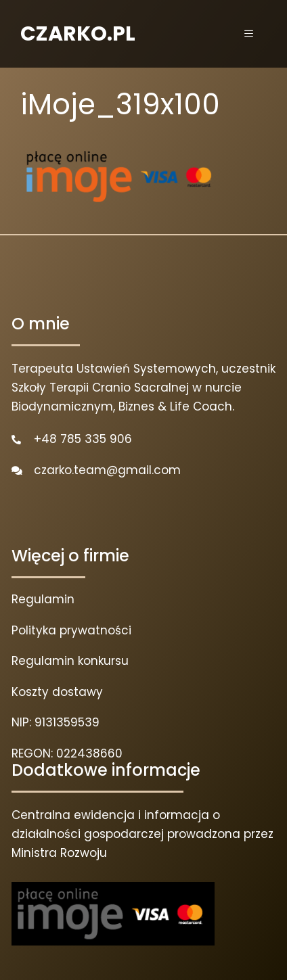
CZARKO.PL (78, 34)
